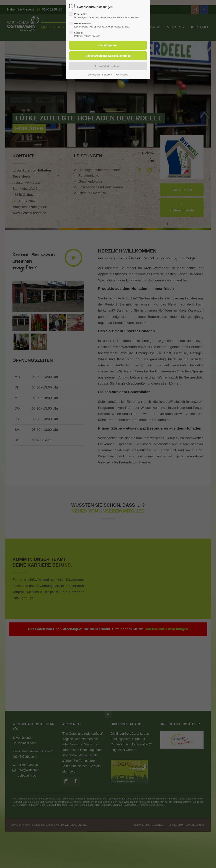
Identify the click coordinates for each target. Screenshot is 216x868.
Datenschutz (94, 75)
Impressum (107, 75)
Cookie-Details (121, 75)
